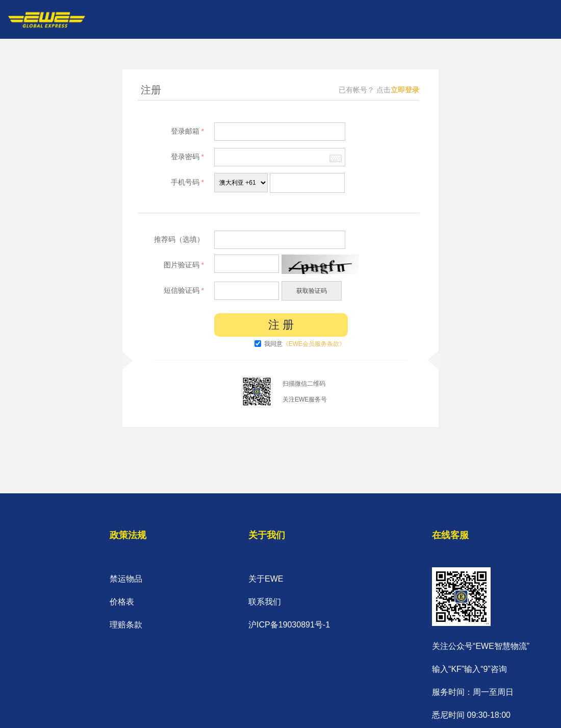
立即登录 (405, 90)
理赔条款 (126, 625)
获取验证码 (312, 291)
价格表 (122, 602)
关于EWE (266, 579)
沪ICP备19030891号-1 (289, 625)
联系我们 (265, 602)
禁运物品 (126, 579)
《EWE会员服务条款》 (314, 344)
